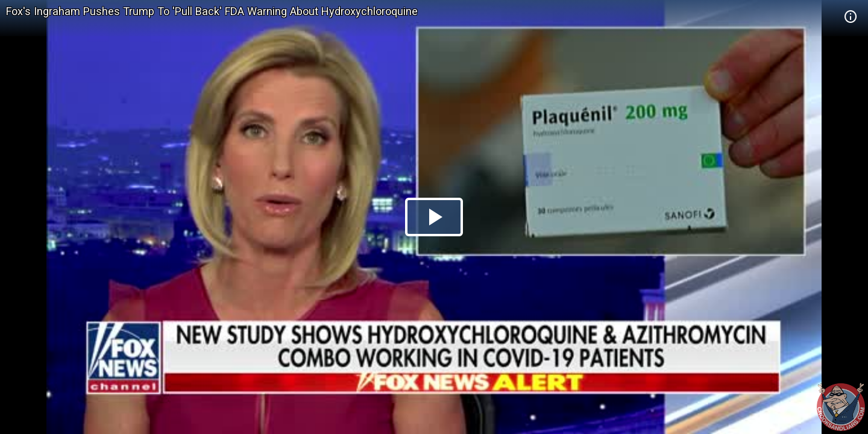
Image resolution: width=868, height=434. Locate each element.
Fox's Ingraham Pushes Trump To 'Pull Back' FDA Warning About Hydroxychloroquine (212, 11)
